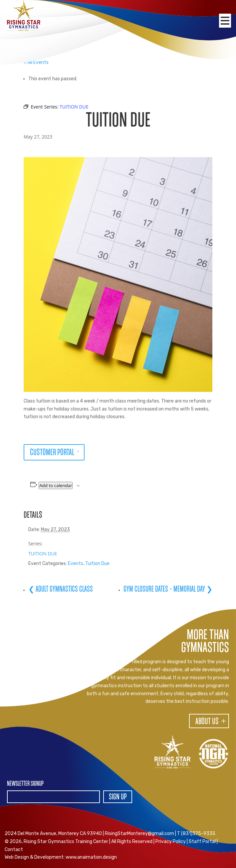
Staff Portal (202, 842)
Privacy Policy (171, 842)
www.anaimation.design (91, 857)
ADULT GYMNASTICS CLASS (64, 589)
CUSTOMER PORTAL (52, 453)
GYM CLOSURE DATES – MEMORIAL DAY (165, 589)
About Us (207, 722)
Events (76, 564)
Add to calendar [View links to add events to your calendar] (56, 485)
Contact (14, 850)
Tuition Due (97, 564)
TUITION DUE (43, 554)
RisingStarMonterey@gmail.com (139, 834)
